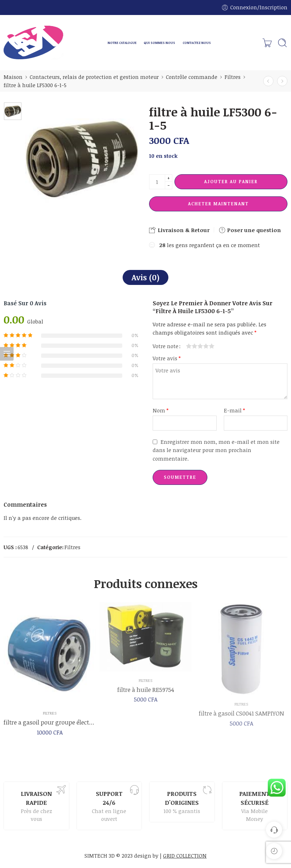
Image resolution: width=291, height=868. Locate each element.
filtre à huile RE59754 (146, 694)
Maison (13, 77)
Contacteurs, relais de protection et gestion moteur (94, 77)
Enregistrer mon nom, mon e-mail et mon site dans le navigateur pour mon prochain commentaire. (216, 450)
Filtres (233, 77)
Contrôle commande (192, 77)
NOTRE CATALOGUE (122, 43)
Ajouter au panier (231, 181)
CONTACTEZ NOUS (197, 43)
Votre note (166, 346)
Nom (161, 410)
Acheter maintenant (218, 204)
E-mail (234, 410)
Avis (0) (145, 277)
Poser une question (250, 230)
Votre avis (167, 358)
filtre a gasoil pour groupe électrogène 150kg (50, 726)
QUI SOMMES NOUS (159, 43)
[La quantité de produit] (157, 182)
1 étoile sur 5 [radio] (189, 346)
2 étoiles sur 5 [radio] (192, 346)
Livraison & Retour (179, 230)
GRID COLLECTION (185, 856)
